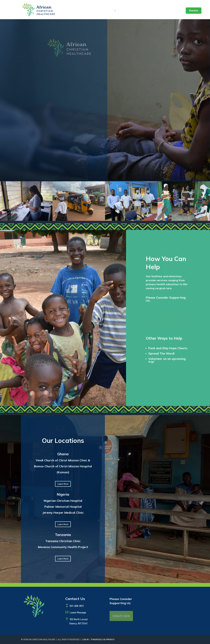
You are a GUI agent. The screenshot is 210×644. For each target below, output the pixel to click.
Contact (177, 11)
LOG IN (85, 639)
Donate (194, 11)
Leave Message (78, 612)
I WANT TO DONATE (167, 320)
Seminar (162, 11)
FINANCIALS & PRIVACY (103, 639)
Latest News (145, 11)
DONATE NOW (121, 616)
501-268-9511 (76, 606)
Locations (127, 11)
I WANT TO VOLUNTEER (165, 377)
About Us (108, 11)
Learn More (63, 484)
